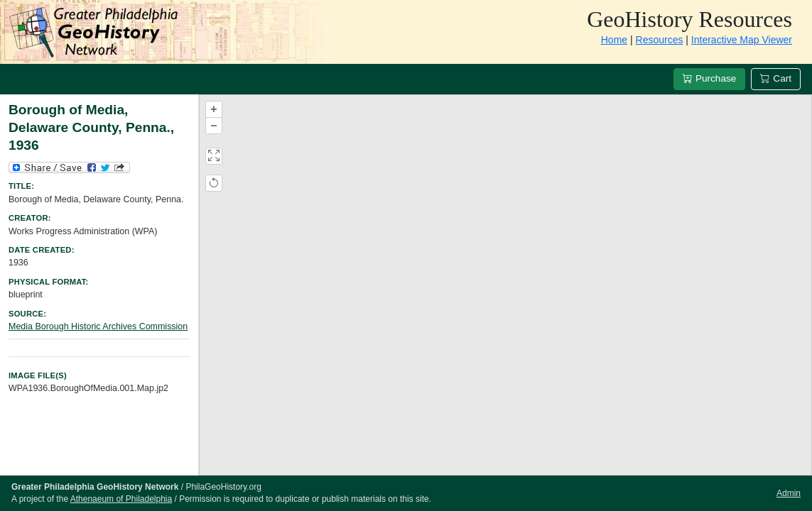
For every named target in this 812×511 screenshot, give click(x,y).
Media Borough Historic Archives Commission (98, 326)
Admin (789, 493)
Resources (660, 40)
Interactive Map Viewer (742, 40)
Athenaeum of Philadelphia (121, 499)
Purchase (709, 78)
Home (614, 40)
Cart (776, 78)
